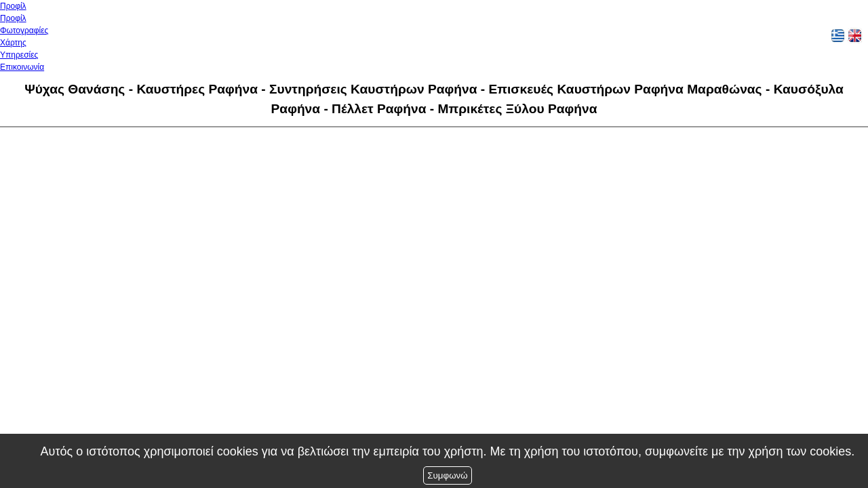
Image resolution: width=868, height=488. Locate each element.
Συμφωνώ (447, 475)
